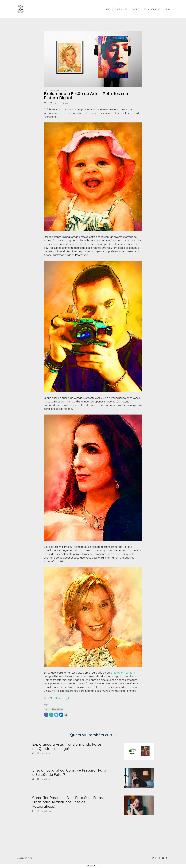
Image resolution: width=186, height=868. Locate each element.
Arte (46, 90)
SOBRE (136, 9)
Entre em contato (125, 673)
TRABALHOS (121, 9)
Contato (29, 858)
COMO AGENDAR (152, 9)
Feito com (93, 866)
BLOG (168, 9)
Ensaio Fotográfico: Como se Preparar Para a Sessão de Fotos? (69, 772)
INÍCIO (107, 9)
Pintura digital (63, 698)
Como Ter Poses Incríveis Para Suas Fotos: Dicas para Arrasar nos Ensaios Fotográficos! (68, 802)
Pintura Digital (58, 709)
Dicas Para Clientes (59, 90)
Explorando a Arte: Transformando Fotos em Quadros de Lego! (67, 747)
